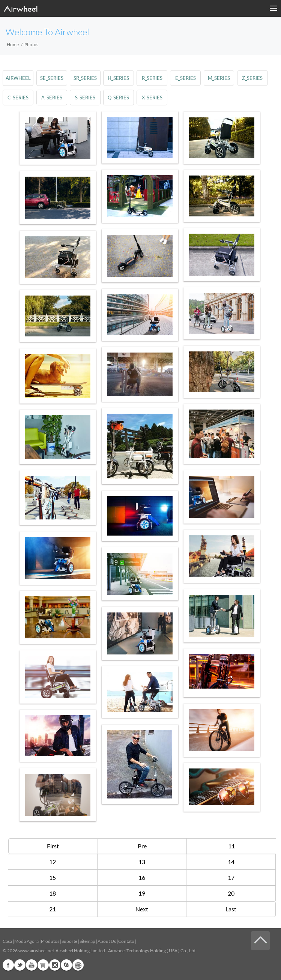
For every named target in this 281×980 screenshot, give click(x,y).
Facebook (8, 965)
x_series (152, 98)
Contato (126, 941)
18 (53, 893)
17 (231, 877)
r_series (152, 78)
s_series (85, 98)
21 (53, 909)
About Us (107, 941)
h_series (119, 78)
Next (142, 909)
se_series (52, 78)
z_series (253, 78)
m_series (219, 78)
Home (13, 44)
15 (53, 877)
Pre (142, 846)
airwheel (18, 78)
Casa (7, 941)
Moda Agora (26, 941)
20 (231, 893)
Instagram (55, 965)
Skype (66, 965)
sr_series (85, 78)
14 (231, 862)
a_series (52, 98)
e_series (186, 78)
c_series (18, 98)
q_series (119, 98)
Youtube (32, 965)
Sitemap (87, 941)
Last (231, 909)
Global (78, 965)
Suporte (69, 941)
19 (142, 893)
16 (142, 877)
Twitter (20, 965)
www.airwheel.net (36, 951)
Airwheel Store (43, 965)
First (53, 846)
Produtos (50, 941)
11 (231, 846)
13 (142, 862)
